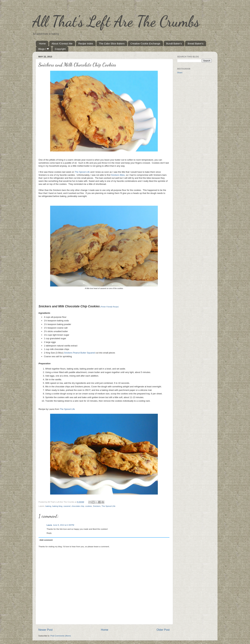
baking (48, 506)
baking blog (57, 506)
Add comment (46, 540)
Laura (49, 525)
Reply (49, 533)
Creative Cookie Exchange (145, 44)
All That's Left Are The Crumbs (116, 21)
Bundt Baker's (174, 44)
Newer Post (46, 630)
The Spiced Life (82, 172)
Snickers (97, 506)
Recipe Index (86, 44)
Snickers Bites (118, 175)
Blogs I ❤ (44, 49)
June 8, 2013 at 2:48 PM (64, 525)
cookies (89, 506)
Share (180, 72)
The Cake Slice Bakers (112, 44)
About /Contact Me (62, 44)
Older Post (163, 630)
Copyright (60, 49)
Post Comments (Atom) (60, 636)
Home (42, 44)
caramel (67, 506)
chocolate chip (78, 506)
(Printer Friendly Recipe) (110, 307)
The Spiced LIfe (109, 506)
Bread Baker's (195, 44)
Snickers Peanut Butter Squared (80, 353)
